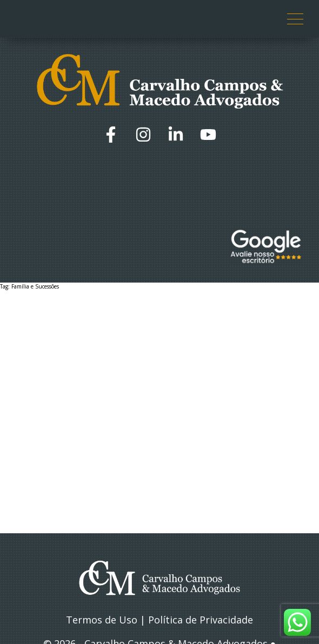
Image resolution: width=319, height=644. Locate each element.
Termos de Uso (102, 620)
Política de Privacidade (201, 620)
